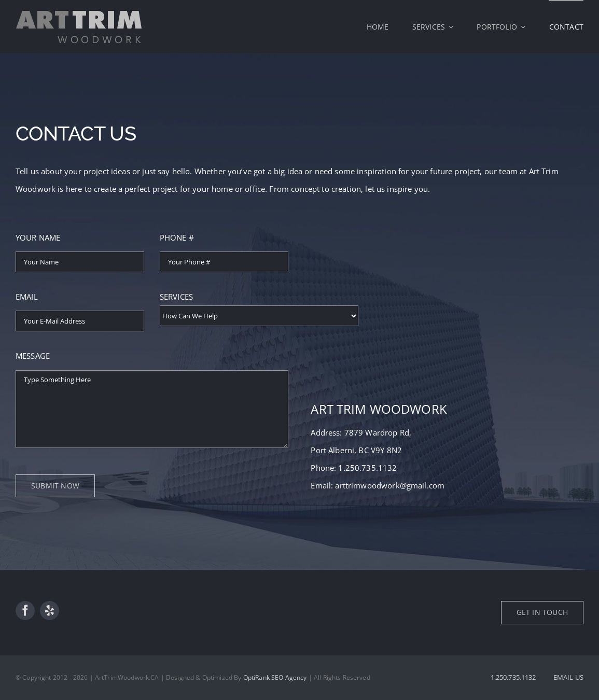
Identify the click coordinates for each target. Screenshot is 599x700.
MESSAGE (33, 356)
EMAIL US (568, 677)
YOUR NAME (38, 237)
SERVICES (176, 297)
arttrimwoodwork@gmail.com (390, 485)
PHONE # (177, 237)
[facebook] (25, 611)
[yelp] (50, 611)
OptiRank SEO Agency (275, 677)
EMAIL (27, 297)
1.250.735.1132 (367, 468)
